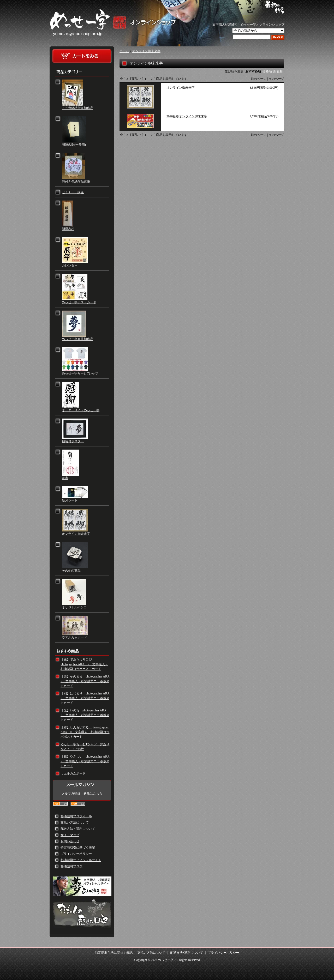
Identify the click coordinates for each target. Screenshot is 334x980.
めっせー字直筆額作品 (77, 339)
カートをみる (82, 56)
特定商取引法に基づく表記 (114, 953)
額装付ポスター (73, 441)
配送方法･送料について (187, 953)
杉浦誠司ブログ (71, 866)
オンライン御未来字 (76, 534)
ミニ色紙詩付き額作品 (77, 108)
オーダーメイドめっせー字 (81, 410)
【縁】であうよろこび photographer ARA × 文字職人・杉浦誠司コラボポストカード (84, 664)
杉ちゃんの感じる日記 (82, 914)
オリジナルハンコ (74, 607)
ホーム (124, 51)
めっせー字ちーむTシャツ (80, 373)
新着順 (278, 71)
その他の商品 (71, 571)
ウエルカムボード (74, 637)
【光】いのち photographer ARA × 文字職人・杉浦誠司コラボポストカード (85, 715)
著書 (65, 478)
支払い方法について (75, 822)
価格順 (267, 71)
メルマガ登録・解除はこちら (82, 794)
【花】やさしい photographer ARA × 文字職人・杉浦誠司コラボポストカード (87, 761)
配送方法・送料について (78, 829)
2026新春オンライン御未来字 (187, 116)
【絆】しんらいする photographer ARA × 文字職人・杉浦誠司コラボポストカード (85, 732)
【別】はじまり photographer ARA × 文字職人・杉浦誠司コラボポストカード (87, 698)
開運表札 (68, 229)
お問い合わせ (70, 841)
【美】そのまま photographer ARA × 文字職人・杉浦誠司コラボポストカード (87, 681)
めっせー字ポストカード (79, 302)
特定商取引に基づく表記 (78, 848)
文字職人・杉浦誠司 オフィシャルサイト (82, 886)
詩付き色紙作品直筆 (76, 182)
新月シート (70, 500)
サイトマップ (70, 835)
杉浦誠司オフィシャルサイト (81, 860)
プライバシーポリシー (76, 854)
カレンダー (70, 265)
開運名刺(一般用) (74, 145)
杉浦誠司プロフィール (76, 816)
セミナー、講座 (73, 192)
